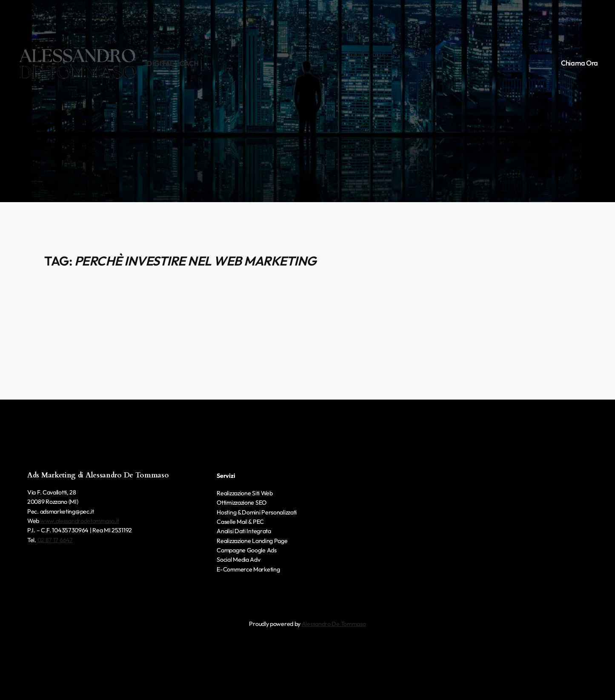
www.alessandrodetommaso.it (80, 521)
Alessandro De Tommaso (334, 624)
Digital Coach (173, 63)
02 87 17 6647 (55, 540)
